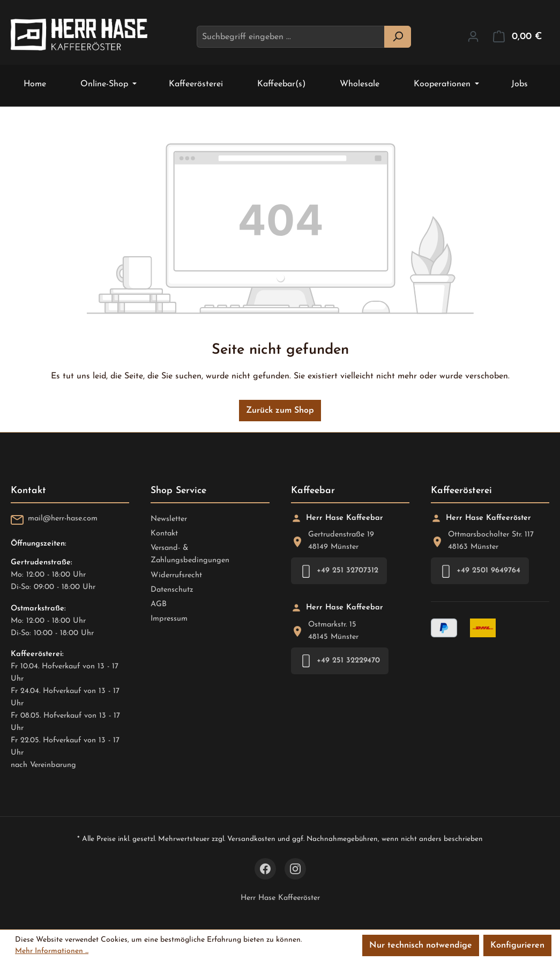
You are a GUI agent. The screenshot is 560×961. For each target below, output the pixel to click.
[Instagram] (295, 869)
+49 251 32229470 (340, 661)
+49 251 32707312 (339, 571)
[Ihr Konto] (473, 37)
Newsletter (169, 519)
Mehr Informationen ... (52, 951)
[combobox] (291, 37)
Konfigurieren (517, 945)
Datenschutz (172, 590)
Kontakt (164, 534)
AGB (159, 604)
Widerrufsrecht (176, 575)
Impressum (169, 619)
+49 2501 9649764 (480, 571)
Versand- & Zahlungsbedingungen (190, 554)
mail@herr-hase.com (63, 519)
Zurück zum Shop (280, 411)
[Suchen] (398, 37)
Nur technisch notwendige (421, 945)
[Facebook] (265, 869)
